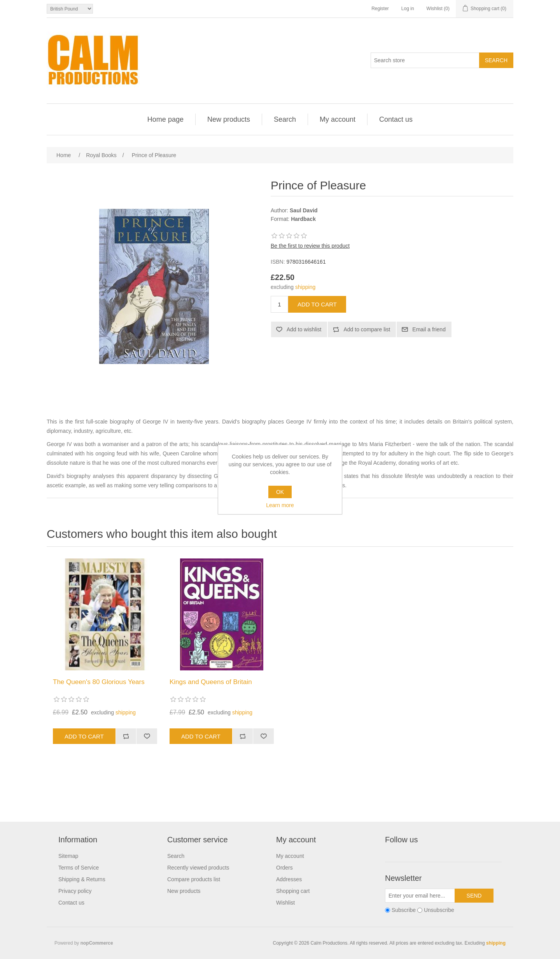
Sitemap (68, 856)
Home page (165, 119)
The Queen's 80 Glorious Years (99, 682)
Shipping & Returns (82, 879)
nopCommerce (97, 943)
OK (280, 492)
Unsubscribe (439, 910)
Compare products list (194, 879)
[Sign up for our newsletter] (420, 896)
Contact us (396, 119)
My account (338, 119)
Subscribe (404, 910)
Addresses (289, 879)
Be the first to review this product (310, 246)
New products (229, 119)
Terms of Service (79, 868)
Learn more (280, 505)
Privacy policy (75, 891)
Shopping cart (293, 891)
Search (285, 119)
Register (380, 9)
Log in (408, 9)
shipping (305, 287)
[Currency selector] (70, 9)
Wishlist (285, 903)
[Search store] (425, 60)
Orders (284, 868)
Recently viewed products (198, 868)
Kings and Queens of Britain (211, 682)
